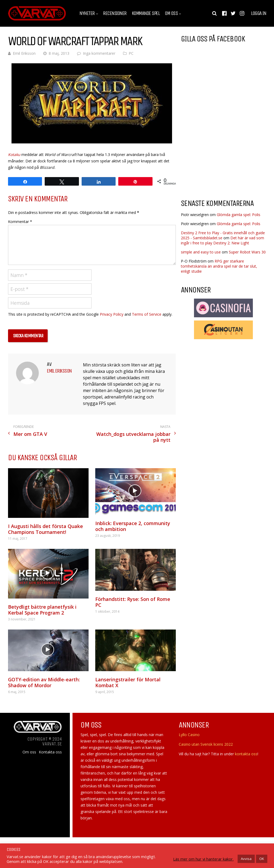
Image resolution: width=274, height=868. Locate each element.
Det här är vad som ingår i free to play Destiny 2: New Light (222, 240)
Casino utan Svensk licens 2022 (206, 744)
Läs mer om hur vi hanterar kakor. (203, 859)
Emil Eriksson (24, 53)
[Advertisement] (226, 152)
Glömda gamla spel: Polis (239, 215)
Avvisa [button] (246, 859)
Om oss (171, 13)
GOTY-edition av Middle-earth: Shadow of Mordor (44, 682)
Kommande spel (146, 13)
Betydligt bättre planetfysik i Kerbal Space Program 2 (42, 610)
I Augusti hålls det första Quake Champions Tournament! (45, 529)
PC (131, 53)
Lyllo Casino (189, 735)
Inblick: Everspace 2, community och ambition (133, 526)
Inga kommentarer (99, 53)
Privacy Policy (112, 314)
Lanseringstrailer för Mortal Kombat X (128, 682)
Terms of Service (147, 314)
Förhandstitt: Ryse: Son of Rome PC (133, 602)
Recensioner (115, 13)
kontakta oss (246, 754)
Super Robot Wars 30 (247, 252)
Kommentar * (20, 222)
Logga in (258, 13)
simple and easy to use (201, 252)
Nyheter (87, 13)
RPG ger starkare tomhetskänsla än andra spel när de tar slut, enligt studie (219, 266)
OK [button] (262, 859)
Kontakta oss (50, 752)
